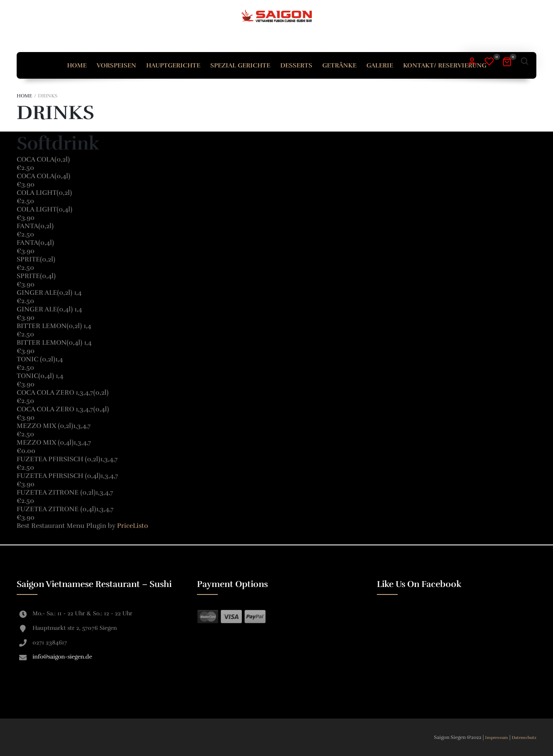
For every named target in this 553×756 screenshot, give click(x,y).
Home (77, 65)
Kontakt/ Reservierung (445, 65)
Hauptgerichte (173, 65)
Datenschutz (524, 738)
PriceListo (132, 526)
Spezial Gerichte (240, 65)
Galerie (380, 65)
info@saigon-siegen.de (62, 657)
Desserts (296, 65)
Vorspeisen (116, 65)
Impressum (497, 738)
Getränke (339, 65)
